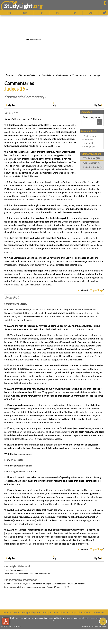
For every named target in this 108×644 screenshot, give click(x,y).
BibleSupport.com (26, 574)
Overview (88, 139)
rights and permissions (53, 612)
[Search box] (89, 122)
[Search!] (100, 122)
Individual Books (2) (93, 167)
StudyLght (18, 6)
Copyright (88, 143)
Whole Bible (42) (92, 158)
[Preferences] (105, 13)
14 (11, 105)
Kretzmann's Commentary (72, 75)
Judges (97, 75)
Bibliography (89, 146)
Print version (90, 136)
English (46, 75)
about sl (88, 612)
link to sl (100, 612)
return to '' (92, 290)
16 (97, 105)
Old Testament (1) (92, 163)
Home (10, 75)
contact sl (74, 612)
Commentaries (27, 75)
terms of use (10, 612)
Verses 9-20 (12, 298)
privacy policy (28, 612)
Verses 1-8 (11, 113)
